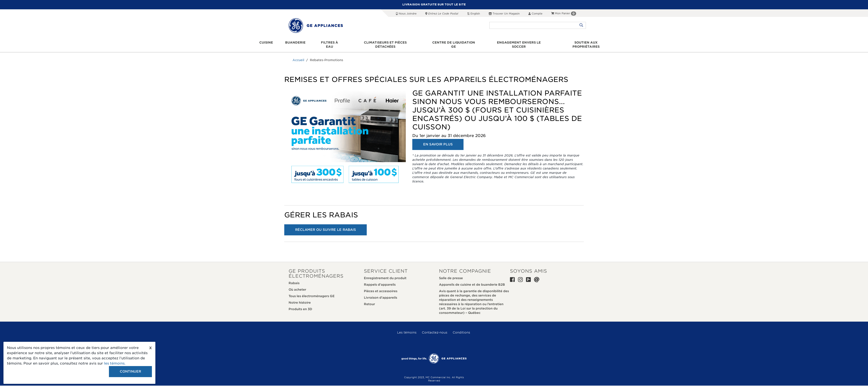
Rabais (294, 279)
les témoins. (115, 363)
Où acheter (297, 286)
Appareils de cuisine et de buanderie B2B (472, 281)
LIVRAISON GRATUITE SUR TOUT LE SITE (434, 4)
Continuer (130, 371)
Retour (369, 300)
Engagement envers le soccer (518, 43)
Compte (535, 14)
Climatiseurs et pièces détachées (386, 43)
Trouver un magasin (504, 14)
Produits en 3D (300, 305)
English (473, 14)
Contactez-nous (435, 329)
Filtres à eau (331, 43)
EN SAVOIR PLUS (438, 140)
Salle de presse (451, 274)
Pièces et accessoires (381, 287)
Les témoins (407, 329)
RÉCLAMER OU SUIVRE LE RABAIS (325, 226)
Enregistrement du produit (385, 274)
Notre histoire (300, 299)
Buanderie (297, 43)
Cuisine (269, 43)
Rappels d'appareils (380, 281)
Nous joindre (406, 14)
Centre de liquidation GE (453, 43)
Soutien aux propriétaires (584, 43)
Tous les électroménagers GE (312, 292)
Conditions (461, 329)
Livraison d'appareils (381, 294)
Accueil (298, 56)
